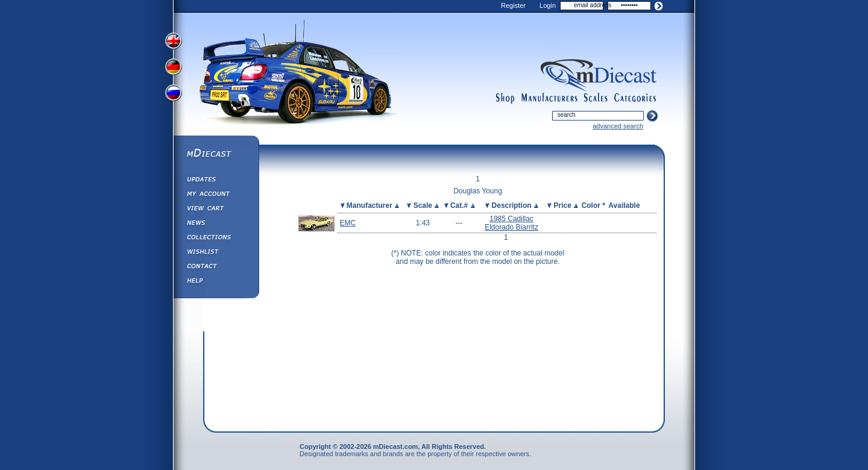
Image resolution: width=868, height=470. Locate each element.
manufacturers (549, 98)
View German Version (175, 68)
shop (505, 98)
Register (513, 5)
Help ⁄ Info (216, 282)
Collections (216, 239)
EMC (348, 223)
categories (635, 98)
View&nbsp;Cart (216, 210)
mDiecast (216, 154)
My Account (216, 195)
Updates (216, 181)
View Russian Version (175, 95)
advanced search (618, 126)
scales (596, 98)
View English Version (175, 41)
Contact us (216, 268)
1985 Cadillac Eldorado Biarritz (511, 223)
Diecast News (216, 224)
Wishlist (216, 253)
